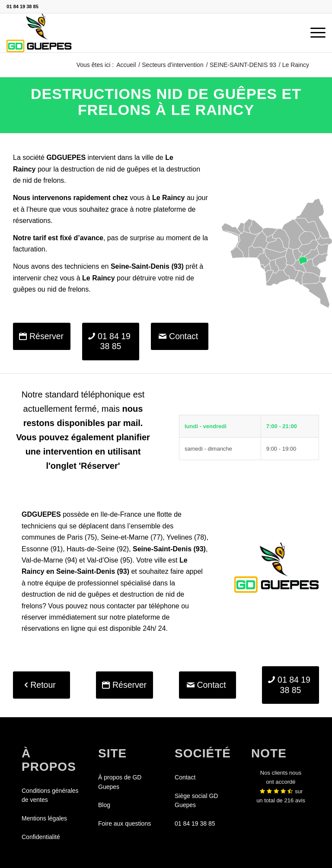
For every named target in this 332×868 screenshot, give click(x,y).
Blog (104, 805)
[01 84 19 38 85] (111, 342)
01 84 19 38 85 (22, 6)
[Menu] (314, 33)
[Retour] (41, 685)
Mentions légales (44, 818)
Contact (185, 777)
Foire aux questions (124, 823)
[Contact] (180, 336)
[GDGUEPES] (39, 33)
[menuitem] (314, 33)
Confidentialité (41, 837)
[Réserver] (42, 336)
